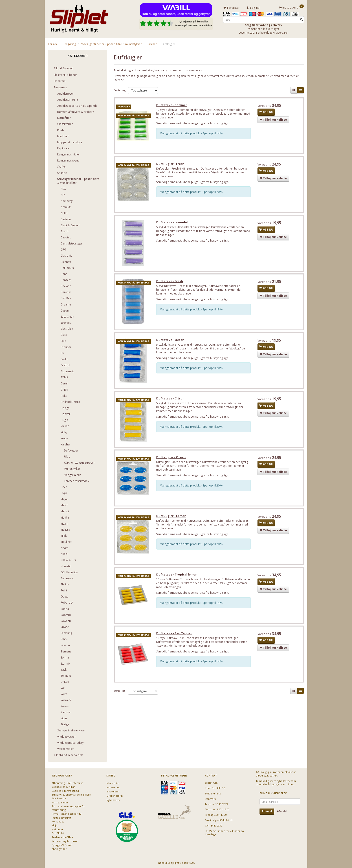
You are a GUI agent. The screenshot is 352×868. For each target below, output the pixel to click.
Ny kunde (57, 829)
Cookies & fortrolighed (65, 791)
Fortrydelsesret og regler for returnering (69, 808)
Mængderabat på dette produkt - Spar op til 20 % (192, 193)
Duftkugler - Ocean (172, 459)
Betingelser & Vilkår (63, 786)
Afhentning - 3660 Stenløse (67, 783)
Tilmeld (267, 811)
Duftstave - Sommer (172, 105)
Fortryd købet (60, 802)
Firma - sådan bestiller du (67, 813)
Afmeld (282, 811)
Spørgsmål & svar (62, 845)
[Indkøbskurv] (291, 7)
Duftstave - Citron (171, 400)
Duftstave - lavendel (173, 223)
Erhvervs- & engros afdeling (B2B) (71, 794)
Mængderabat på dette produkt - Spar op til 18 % (192, 311)
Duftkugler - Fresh (171, 164)
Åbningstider (59, 849)
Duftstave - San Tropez (175, 636)
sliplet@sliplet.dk (223, 820)
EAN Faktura (59, 798)
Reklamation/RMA (62, 837)
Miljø (55, 825)
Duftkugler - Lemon (172, 518)
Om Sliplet (58, 833)
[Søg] (301, 19)
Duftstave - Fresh (170, 282)
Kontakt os (58, 821)
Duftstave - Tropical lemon (177, 577)
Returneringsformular (65, 841)
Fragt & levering (61, 817)
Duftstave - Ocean (171, 341)
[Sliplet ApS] (79, 17)
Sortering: (120, 90)
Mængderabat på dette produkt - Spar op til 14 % (192, 134)
